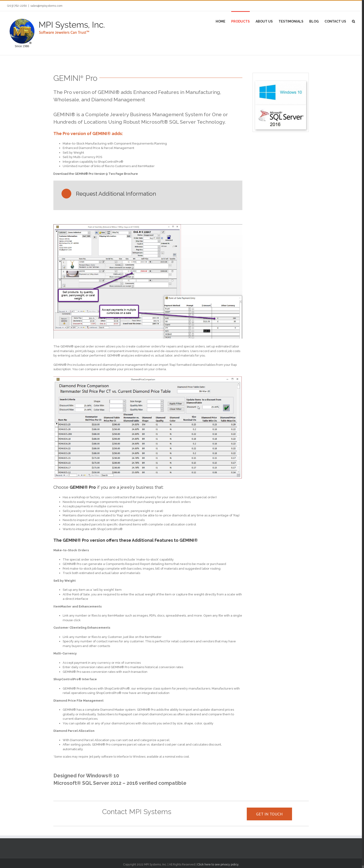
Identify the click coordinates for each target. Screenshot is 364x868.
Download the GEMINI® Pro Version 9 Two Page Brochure (96, 174)
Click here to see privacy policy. (218, 865)
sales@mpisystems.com (46, 6)
